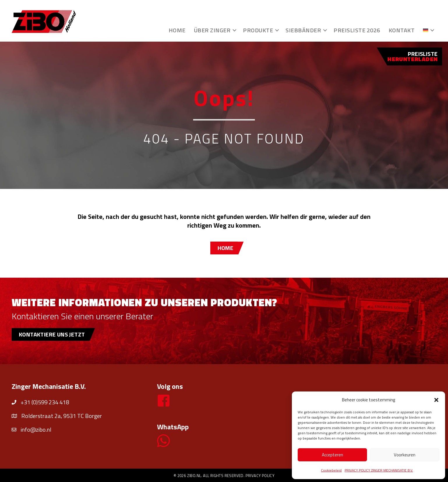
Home (177, 30)
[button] (436, 400)
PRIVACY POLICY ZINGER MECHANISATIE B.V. (379, 470)
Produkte (258, 30)
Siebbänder (303, 30)
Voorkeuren (405, 455)
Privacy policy (260, 476)
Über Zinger (212, 30)
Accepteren (333, 455)
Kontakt (402, 30)
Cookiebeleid (331, 470)
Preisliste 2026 (357, 30)
